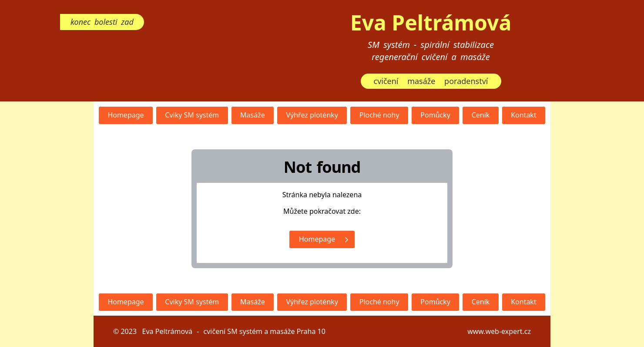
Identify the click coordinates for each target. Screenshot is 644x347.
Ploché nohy (379, 115)
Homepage (126, 115)
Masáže (253, 115)
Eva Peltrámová (431, 22)
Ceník (481, 115)
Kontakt (524, 115)
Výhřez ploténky (312, 115)
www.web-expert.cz (499, 331)
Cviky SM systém (192, 115)
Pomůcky (435, 115)
